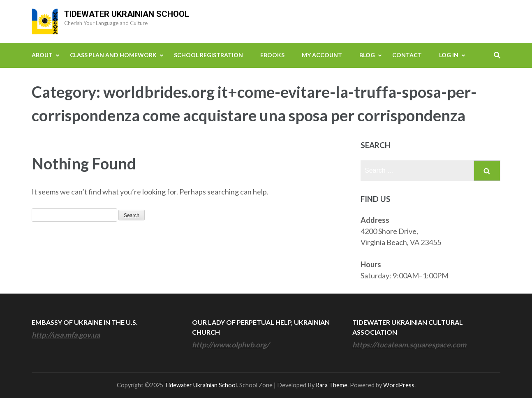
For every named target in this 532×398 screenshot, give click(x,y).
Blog (367, 55)
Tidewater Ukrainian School (127, 14)
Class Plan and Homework (113, 55)
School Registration (208, 55)
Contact (407, 55)
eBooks (272, 55)
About (42, 55)
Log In (449, 55)
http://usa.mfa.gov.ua (66, 335)
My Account (322, 55)
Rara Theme (332, 385)
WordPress (399, 385)
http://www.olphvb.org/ (231, 345)
